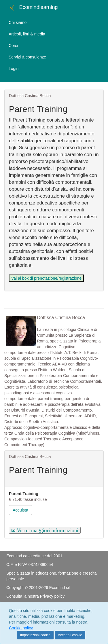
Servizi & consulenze (27, 57)
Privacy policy (52, 596)
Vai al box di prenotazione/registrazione (46, 278)
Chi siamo (18, 22)
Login (14, 69)
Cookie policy (21, 628)
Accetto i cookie (70, 635)
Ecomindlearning (33, 8)
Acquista (20, 510)
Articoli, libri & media (27, 34)
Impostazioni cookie (35, 635)
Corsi (13, 46)
